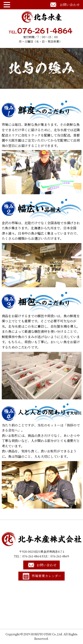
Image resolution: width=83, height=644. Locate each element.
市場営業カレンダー (46, 576)
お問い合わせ (70, 5)
